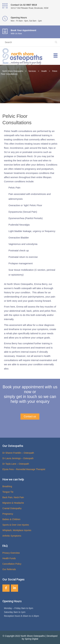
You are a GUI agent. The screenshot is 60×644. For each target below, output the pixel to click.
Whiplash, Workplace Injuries (17, 530)
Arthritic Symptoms (12, 536)
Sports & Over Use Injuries (16, 525)
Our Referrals (9, 569)
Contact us (30, 416)
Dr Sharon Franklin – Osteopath (18, 453)
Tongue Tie (8, 492)
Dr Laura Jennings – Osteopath (18, 458)
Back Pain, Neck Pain (13, 497)
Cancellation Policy (12, 564)
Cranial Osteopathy (12, 508)
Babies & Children (11, 519)
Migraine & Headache (13, 503)
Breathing (7, 486)
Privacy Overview (11, 553)
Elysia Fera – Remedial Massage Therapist (24, 469)
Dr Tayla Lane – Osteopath (16, 464)
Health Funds (9, 558)
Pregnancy (8, 514)
